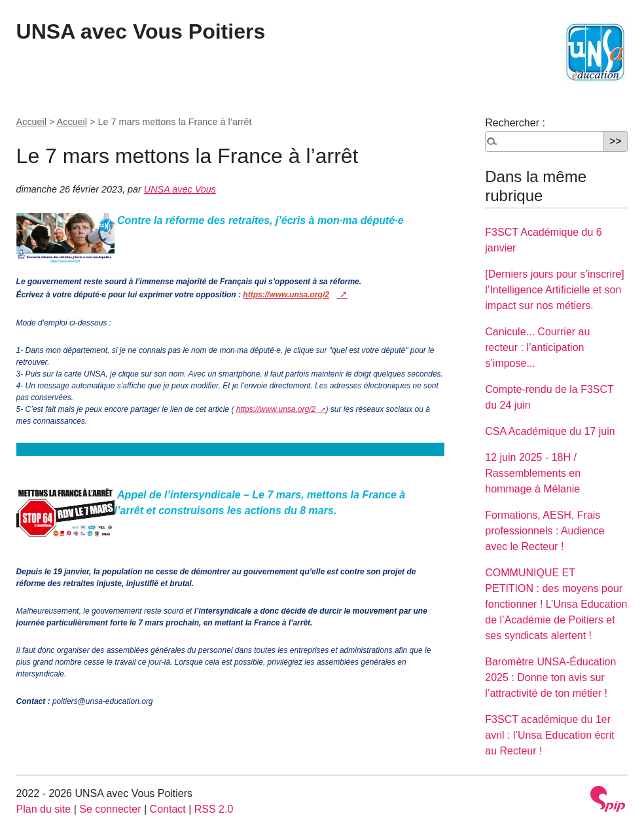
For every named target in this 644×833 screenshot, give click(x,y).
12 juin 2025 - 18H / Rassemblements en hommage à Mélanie (533, 473)
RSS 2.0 (214, 809)
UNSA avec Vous (180, 189)
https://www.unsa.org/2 (277, 409)
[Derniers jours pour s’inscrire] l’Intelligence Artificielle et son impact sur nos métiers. (555, 290)
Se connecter (110, 809)
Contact (168, 809)
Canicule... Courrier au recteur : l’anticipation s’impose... (537, 347)
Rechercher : (515, 123)
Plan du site (44, 809)
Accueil (31, 122)
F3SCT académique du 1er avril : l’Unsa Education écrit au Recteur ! (549, 735)
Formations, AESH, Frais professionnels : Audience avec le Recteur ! (545, 531)
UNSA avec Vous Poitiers (141, 31)
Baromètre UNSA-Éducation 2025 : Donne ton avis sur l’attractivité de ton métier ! (550, 677)
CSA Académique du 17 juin (550, 431)
